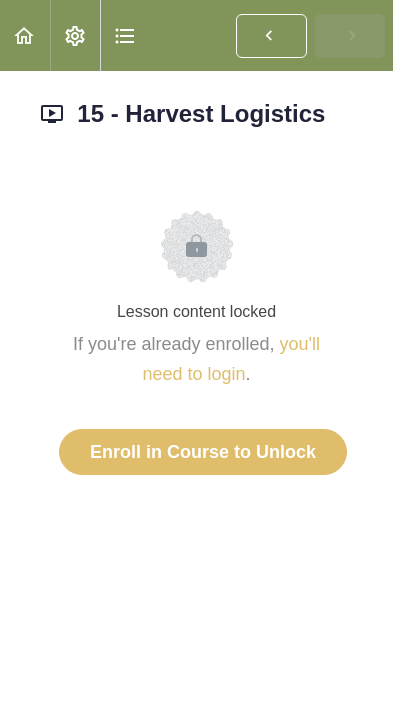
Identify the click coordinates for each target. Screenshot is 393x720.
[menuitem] (75, 35)
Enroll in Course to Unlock (203, 452)
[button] (25, 35)
